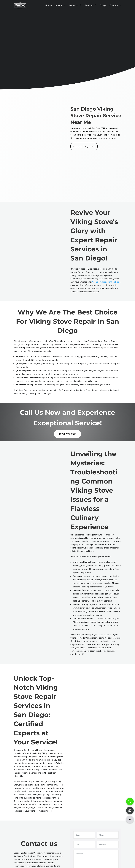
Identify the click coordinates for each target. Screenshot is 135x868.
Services (89, 6)
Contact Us (116, 6)
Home (48, 6)
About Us (60, 6)
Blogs (103, 6)
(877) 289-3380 (67, 434)
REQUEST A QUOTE (84, 146)
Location (74, 6)
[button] (130, 819)
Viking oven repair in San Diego (106, 282)
